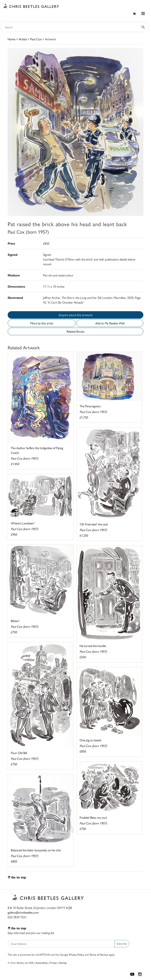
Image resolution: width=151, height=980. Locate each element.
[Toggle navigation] (143, 13)
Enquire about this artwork (76, 315)
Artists (23, 39)
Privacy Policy (76, 954)
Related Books (75, 331)
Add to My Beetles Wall (110, 323)
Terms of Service (99, 954)
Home (12, 39)
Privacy (53, 963)
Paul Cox (36, 39)
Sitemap (63, 963)
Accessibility (42, 963)
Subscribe (122, 943)
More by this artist (42, 323)
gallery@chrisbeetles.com (23, 912)
